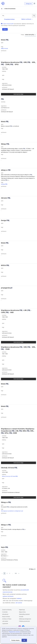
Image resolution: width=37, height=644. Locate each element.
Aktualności (5, 614)
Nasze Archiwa (6, 617)
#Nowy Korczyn (6, 476)
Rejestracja (22, 610)
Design (5, 220)
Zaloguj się (29, 4)
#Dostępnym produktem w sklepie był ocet (12, 511)
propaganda (7, 288)
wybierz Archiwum (8, 596)
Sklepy (5, 144)
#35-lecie (14, 476)
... (12, 573)
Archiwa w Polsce (7, 619)
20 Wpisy (32, 569)
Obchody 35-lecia (9, 468)
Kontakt (21, 617)
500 (16, 573)
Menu (34, 3)
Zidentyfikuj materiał (24, 614)
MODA (5, 265)
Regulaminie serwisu (14, 632)
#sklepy (4, 184)
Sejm (5, 547)
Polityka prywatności (24, 621)
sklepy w (6, 170)
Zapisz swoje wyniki (8, 24)
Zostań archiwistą (7, 610)
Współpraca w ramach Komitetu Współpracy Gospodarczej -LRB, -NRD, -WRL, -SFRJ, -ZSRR (18, 431)
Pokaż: (23, 35)
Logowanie (5, 624)
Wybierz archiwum (27, 19)
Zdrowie (6, 198)
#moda (6, 48)
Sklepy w (6, 502)
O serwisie (5, 612)
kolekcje (19, 598)
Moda (5, 40)
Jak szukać (19, 603)
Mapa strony (22, 612)
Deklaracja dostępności (25, 619)
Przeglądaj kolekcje (9, 19)
